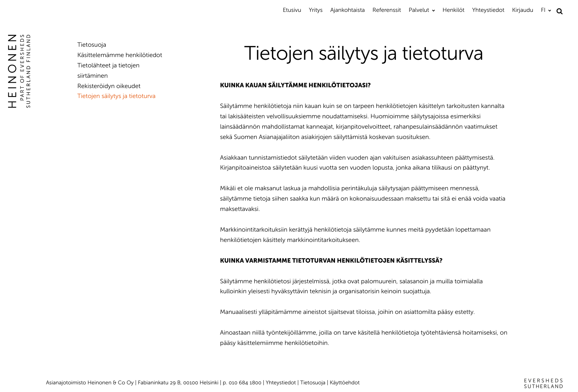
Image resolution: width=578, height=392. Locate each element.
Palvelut (419, 10)
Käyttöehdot (345, 383)
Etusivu (292, 10)
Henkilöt (454, 10)
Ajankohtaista (348, 10)
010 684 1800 (245, 383)
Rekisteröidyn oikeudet (109, 86)
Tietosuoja (92, 45)
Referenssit (387, 10)
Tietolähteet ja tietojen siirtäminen (108, 71)
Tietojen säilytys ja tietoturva (117, 96)
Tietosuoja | (315, 383)
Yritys (316, 10)
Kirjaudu (523, 10)
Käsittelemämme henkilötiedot (120, 55)
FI (543, 10)
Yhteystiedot (488, 10)
